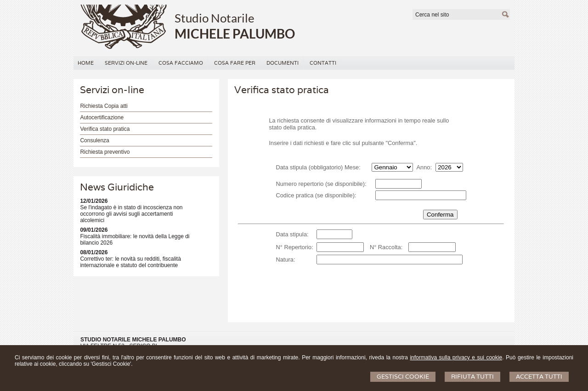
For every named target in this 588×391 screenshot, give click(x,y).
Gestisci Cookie (403, 377)
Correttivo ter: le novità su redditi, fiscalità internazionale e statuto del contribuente (130, 262)
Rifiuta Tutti (472, 377)
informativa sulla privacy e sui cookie (456, 357)
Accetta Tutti (539, 377)
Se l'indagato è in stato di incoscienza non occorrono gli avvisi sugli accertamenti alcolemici (131, 214)
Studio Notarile (215, 18)
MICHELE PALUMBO (235, 34)
